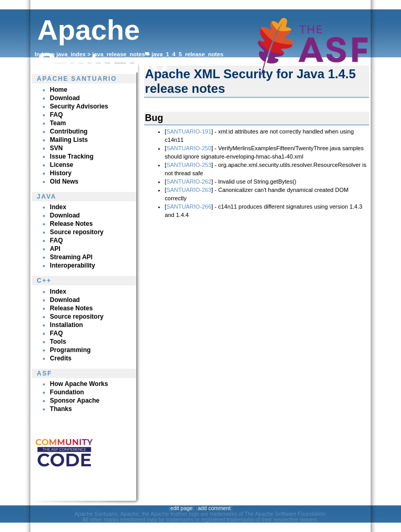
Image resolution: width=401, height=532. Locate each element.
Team (58, 123)
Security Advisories (79, 106)
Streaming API (72, 257)
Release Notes (72, 224)
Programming (70, 350)
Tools (58, 342)
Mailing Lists (69, 140)
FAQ (57, 115)
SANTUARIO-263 (189, 190)
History (61, 173)
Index (43, 54)
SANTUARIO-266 (189, 207)
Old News (64, 182)
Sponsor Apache (75, 401)
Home (59, 90)
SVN (57, 148)
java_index (71, 54)
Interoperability (73, 265)
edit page (181, 508)
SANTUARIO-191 (189, 131)
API (55, 249)
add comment (214, 508)
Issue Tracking (72, 156)
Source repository (77, 232)
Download (65, 98)
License (62, 165)
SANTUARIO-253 (189, 165)
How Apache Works (79, 384)
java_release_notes (119, 54)
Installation (67, 325)
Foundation (67, 392)
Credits (61, 358)
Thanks (61, 409)
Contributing (69, 131)
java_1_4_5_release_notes (187, 54)
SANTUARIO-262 (189, 182)
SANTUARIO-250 (189, 148)
